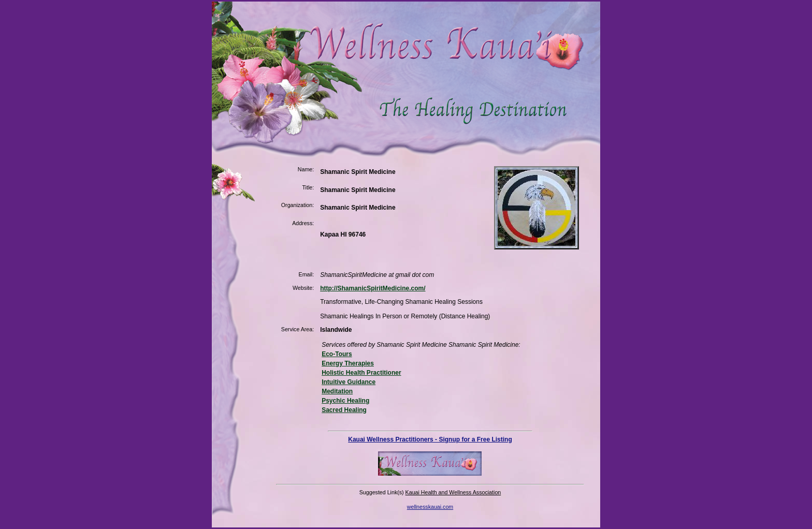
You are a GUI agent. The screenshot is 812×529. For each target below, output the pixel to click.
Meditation (337, 391)
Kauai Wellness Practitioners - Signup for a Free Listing (430, 439)
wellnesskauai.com (430, 507)
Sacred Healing (344, 410)
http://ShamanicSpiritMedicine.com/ (373, 288)
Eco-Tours (337, 354)
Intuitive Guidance (349, 382)
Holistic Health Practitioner (361, 373)
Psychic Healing (345, 401)
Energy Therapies (348, 363)
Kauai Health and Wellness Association (453, 492)
